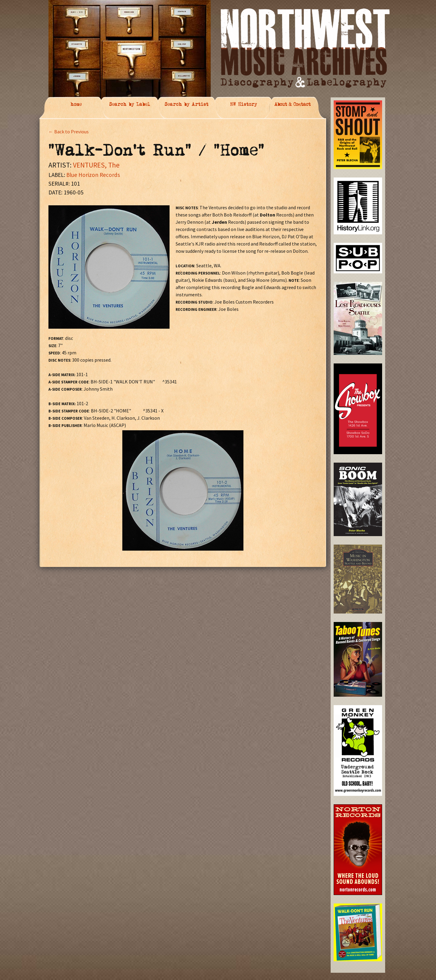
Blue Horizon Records (93, 175)
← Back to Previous (69, 132)
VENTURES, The (96, 165)
